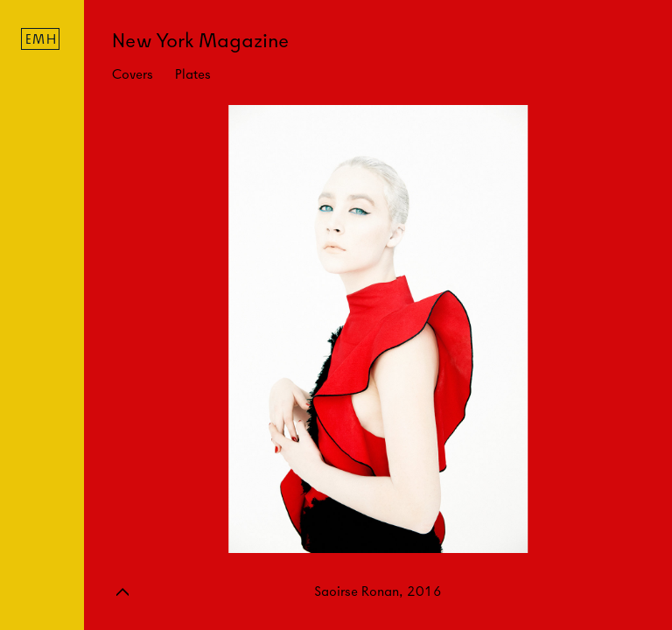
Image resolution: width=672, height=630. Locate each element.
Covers (133, 74)
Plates (193, 74)
